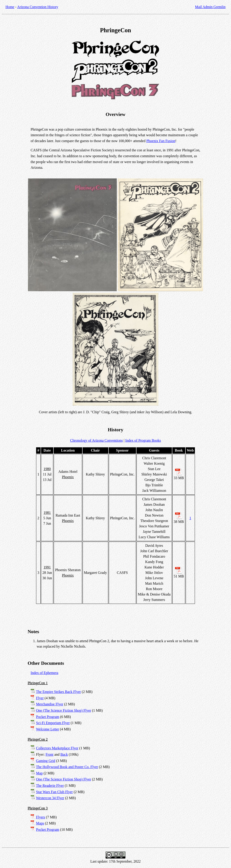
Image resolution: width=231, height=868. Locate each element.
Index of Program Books (143, 440)
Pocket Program (48, 717)
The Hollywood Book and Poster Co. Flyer (67, 767)
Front (50, 754)
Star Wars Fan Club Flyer (54, 792)
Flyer (40, 698)
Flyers (41, 817)
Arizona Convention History (38, 7)
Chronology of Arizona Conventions (96, 440)
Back (64, 754)
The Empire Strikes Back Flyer (59, 692)
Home (10, 7)
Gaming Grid (46, 761)
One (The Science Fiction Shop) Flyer (64, 710)
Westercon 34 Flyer (50, 798)
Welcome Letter (48, 729)
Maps (40, 823)
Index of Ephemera (45, 673)
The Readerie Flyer (50, 786)
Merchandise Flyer (50, 704)
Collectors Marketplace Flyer (57, 748)
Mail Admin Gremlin (210, 7)
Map (39, 773)
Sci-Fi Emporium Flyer (53, 723)
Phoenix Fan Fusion (161, 141)
